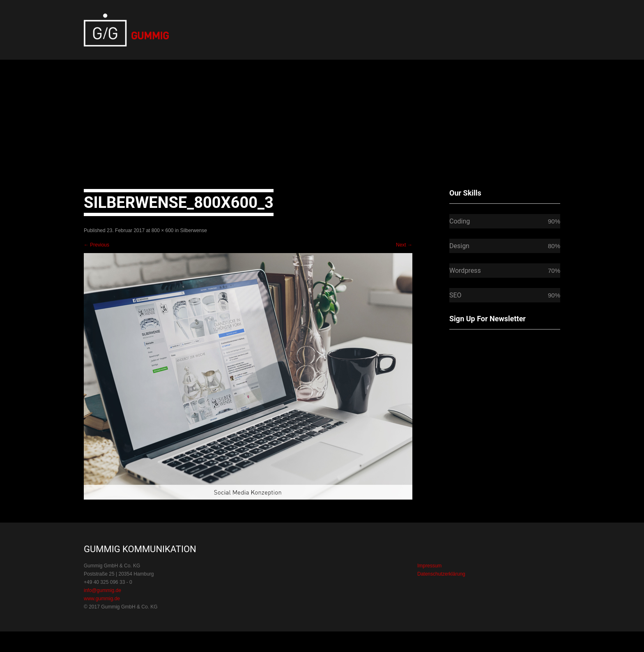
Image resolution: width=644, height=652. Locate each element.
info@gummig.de (102, 590)
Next (404, 245)
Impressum (429, 566)
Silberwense (194, 230)
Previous (97, 245)
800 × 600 (163, 230)
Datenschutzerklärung (441, 574)
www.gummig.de (102, 599)
